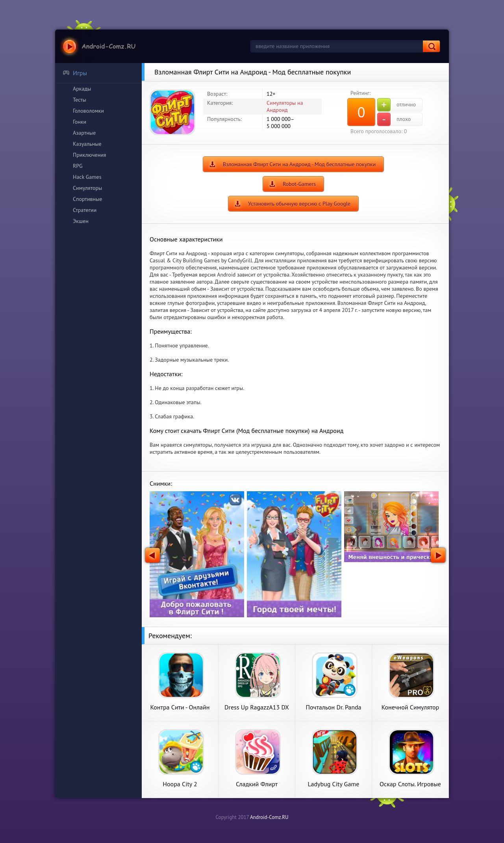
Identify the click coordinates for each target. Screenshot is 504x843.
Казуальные (87, 144)
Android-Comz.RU (269, 817)
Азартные (84, 133)
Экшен (81, 221)
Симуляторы (87, 188)
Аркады (82, 89)
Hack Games (87, 177)
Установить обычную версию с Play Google (299, 204)
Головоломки (88, 111)
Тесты (80, 100)
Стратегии (85, 210)
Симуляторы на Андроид (285, 106)
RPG (78, 166)
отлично (397, 105)
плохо (394, 119)
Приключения (90, 155)
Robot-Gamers (299, 184)
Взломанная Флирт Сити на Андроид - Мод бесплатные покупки (299, 164)
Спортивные (87, 199)
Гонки (80, 122)
